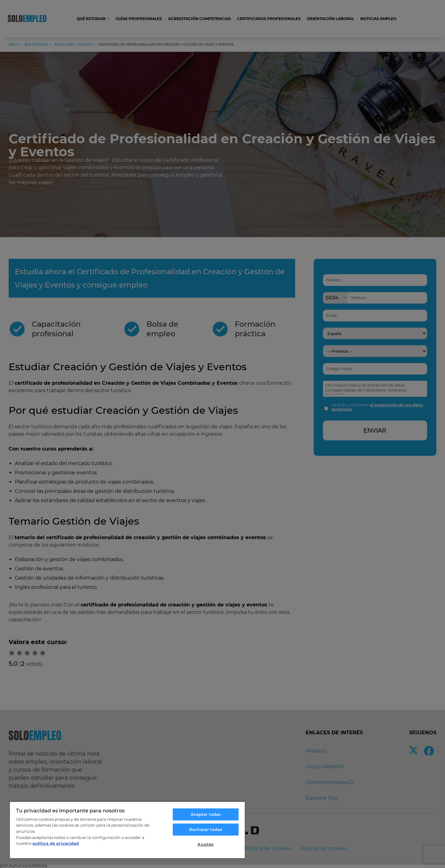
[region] (127, 830)
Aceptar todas (206, 814)
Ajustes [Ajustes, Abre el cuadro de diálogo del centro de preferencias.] (206, 844)
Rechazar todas (206, 829)
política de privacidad (56, 843)
